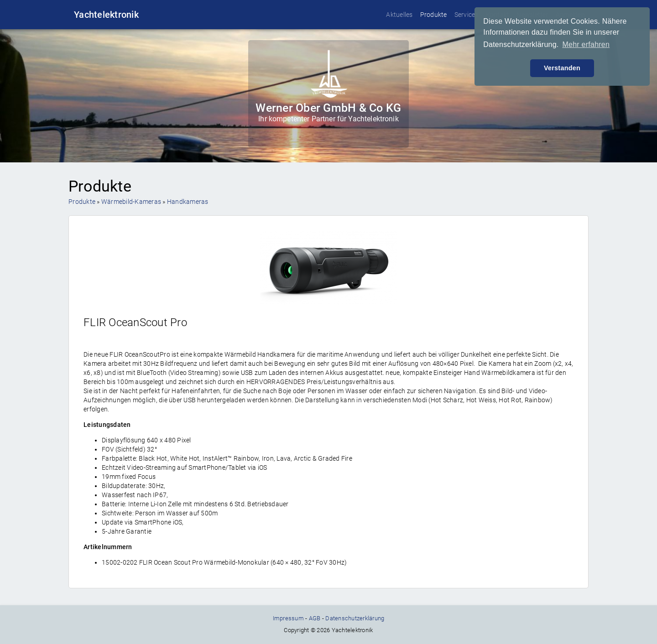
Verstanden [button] (562, 68)
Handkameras (188, 202)
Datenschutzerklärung (355, 618)
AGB (315, 618)
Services (467, 15)
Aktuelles (399, 15)
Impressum (288, 618)
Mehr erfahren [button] (586, 44)
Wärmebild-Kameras (131, 202)
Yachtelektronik (106, 15)
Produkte (434, 15)
